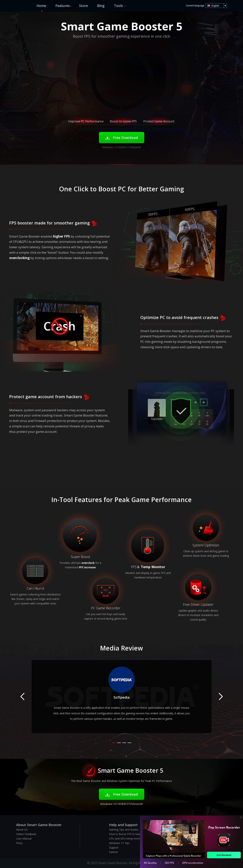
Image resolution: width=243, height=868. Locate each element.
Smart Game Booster (19, 6)
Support (114, 848)
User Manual (24, 839)
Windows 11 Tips (119, 843)
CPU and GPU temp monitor (126, 839)
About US (22, 830)
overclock (88, 563)
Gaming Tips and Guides (124, 830)
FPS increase (87, 567)
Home (41, 6)
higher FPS (61, 236)
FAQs (19, 843)
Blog (101, 6)
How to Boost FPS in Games (126, 834)
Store (83, 6)
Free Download (122, 138)
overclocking (19, 258)
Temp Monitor (153, 567)
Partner (114, 852)
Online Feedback (26, 834)
